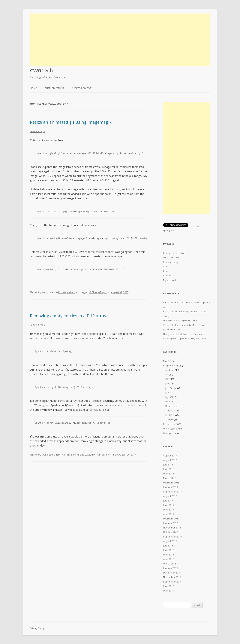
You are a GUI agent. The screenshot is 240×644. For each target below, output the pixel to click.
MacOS (167, 361)
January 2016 (170, 568)
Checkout (168, 275)
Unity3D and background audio (181, 320)
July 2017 (168, 501)
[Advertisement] (120, 40)
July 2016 (168, 546)
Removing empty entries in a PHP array (68, 316)
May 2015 (168, 591)
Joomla (169, 393)
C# (167, 375)
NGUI (171, 420)
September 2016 (172, 537)
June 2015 (169, 586)
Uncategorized (67, 292)
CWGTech (41, 71)
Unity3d (170, 415)
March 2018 (170, 478)
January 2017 (170, 523)
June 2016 (169, 550)
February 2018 (171, 483)
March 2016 (170, 564)
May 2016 (168, 555)
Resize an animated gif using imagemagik (71, 122)
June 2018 (169, 469)
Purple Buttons (54, 88)
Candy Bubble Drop (174, 253)
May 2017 (168, 510)
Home (33, 88)
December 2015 (172, 573)
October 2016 (171, 532)
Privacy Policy (171, 262)
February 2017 (171, 519)
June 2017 (169, 505)
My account (170, 280)
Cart (165, 271)
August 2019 (170, 456)
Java (168, 384)
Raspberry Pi (170, 424)
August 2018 (170, 460)
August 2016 (170, 541)
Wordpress (169, 433)
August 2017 (170, 496)
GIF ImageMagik (98, 292)
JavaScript (171, 388)
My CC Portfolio (172, 257)
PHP (61, 455)
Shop (166, 266)
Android (170, 370)
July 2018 (168, 465)
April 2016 (169, 559)
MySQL (169, 397)
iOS (167, 379)
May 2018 (168, 474)
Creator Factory (82, 88)
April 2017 (169, 514)
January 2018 (170, 487)
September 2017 (172, 492)
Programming (72, 455)
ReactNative (172, 406)
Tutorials (170, 411)
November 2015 (172, 577)
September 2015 (172, 582)
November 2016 (172, 528)
